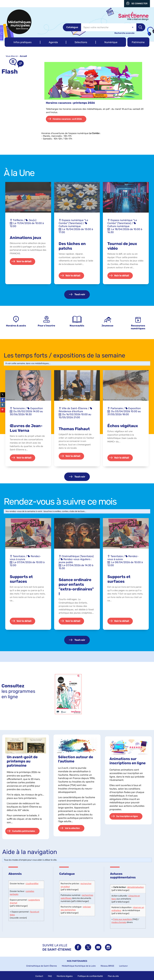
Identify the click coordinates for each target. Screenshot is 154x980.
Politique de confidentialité (90, 976)
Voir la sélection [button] (72, 828)
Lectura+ (124, 966)
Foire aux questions (122, 919)
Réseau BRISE (107, 966)
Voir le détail (24, 261)
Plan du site (113, 976)
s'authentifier (32, 884)
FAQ (50, 976)
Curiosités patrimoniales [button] (23, 831)
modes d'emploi (119, 922)
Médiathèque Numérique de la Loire (79, 966)
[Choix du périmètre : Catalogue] (72, 27)
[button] (22, 42)
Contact (39, 976)
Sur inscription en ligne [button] (127, 816)
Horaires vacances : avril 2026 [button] (67, 119)
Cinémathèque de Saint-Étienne (42, 966)
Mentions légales (65, 976)
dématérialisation (136, 887)
